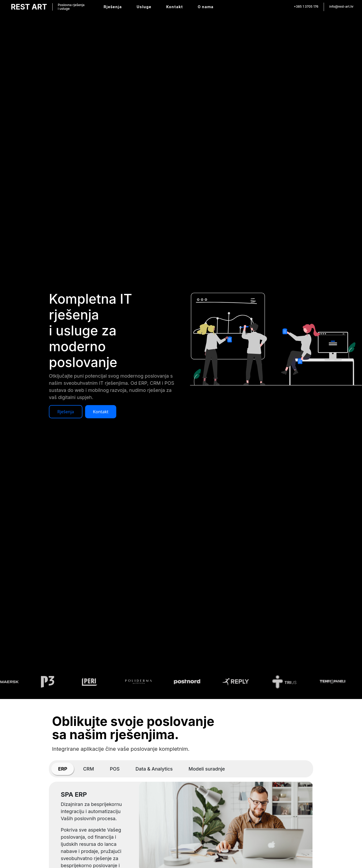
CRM (88, 769)
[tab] (63, 769)
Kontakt (175, 7)
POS (115, 769)
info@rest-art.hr (341, 6)
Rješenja (113, 7)
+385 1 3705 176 (306, 6)
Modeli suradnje (207, 769)
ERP (63, 769)
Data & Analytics (154, 769)
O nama (206, 7)
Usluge (144, 7)
